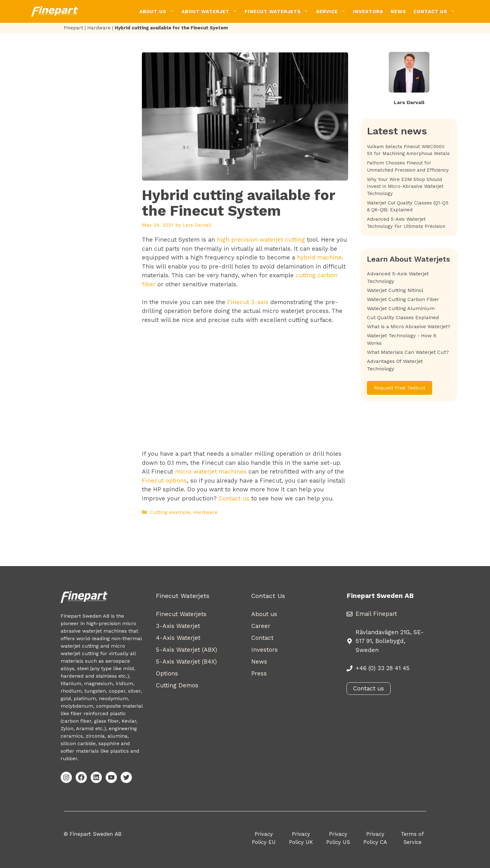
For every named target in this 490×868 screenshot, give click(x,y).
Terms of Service (412, 838)
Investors (368, 12)
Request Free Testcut (400, 388)
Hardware (99, 28)
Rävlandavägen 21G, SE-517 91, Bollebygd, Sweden (390, 641)
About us (264, 614)
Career (261, 626)
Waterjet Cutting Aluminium (401, 308)
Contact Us (436, 12)
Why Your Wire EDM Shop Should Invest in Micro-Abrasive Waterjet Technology (405, 186)
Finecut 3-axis (248, 302)
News (398, 12)
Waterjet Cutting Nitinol (395, 290)
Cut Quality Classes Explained (403, 317)
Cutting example (170, 512)
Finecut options (164, 481)
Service (333, 12)
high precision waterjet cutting (261, 240)
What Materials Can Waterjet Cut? (408, 352)
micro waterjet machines (211, 472)
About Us (159, 12)
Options (167, 673)
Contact (262, 638)
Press (259, 673)
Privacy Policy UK (301, 838)
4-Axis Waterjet (178, 638)
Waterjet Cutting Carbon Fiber (403, 299)
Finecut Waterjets (278, 12)
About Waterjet (211, 12)
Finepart (73, 28)
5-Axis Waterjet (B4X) (186, 662)
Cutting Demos (177, 685)
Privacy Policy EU (264, 838)
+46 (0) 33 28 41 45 (383, 668)
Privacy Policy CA (375, 838)
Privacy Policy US (338, 838)
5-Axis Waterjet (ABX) (187, 650)
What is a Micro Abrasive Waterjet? (409, 326)
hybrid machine (319, 257)
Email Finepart (376, 614)
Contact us (234, 498)
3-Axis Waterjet (178, 626)
